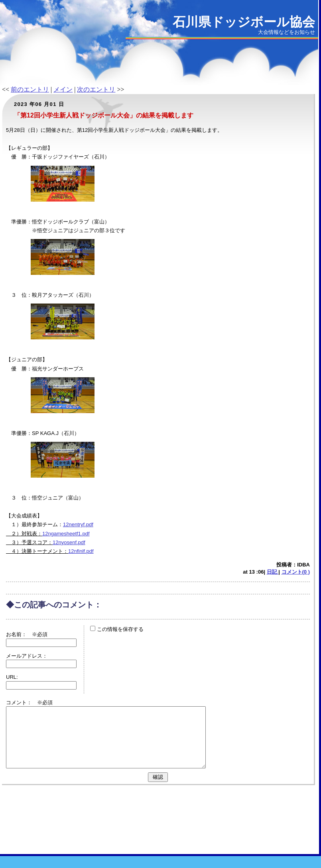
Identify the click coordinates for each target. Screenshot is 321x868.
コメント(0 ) (296, 572)
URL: (12, 677)
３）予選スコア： (29, 542)
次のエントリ (96, 89)
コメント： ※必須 (29, 702)
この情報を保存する (117, 629)
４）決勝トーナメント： (37, 551)
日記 (273, 572)
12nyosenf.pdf (69, 542)
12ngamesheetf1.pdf (66, 534)
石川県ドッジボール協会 (244, 22)
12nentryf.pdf (78, 524)
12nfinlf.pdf (81, 551)
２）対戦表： (24, 534)
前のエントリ (30, 89)
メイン (63, 89)
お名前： (19, 634)
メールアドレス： (27, 656)
